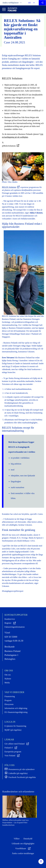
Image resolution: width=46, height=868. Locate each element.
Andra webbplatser (12, 3)
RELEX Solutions (11, 187)
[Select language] (30, 3)
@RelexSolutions (11, 146)
